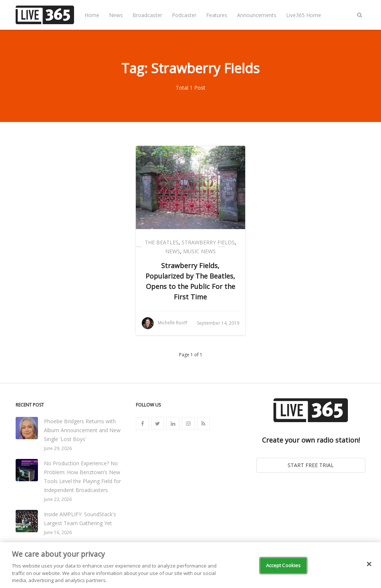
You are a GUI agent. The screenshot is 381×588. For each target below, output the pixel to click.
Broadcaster (147, 15)
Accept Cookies (284, 565)
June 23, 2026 (58, 499)
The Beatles (162, 242)
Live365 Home (304, 15)
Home (92, 15)
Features (217, 15)
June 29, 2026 (58, 448)
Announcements (257, 15)
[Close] (369, 564)
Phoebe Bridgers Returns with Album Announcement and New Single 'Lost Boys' (82, 430)
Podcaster (184, 15)
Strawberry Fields (208, 242)
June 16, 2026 (58, 532)
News (116, 15)
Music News (199, 251)
